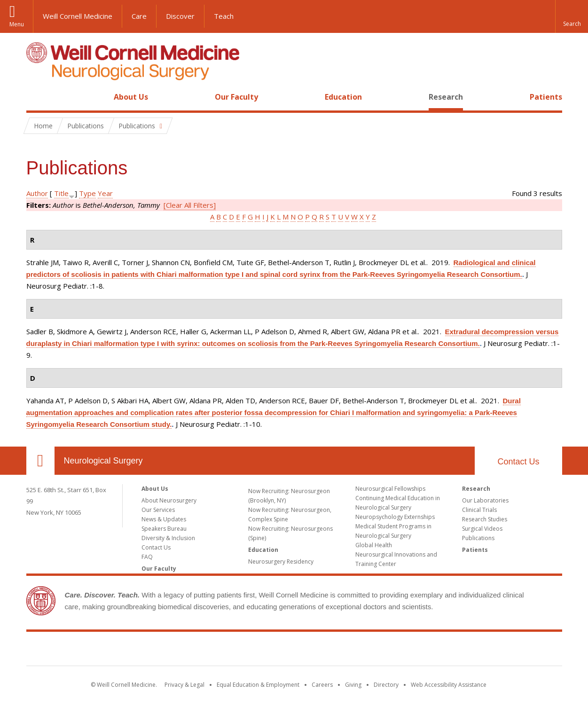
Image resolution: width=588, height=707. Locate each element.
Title (61, 193)
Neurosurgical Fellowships (390, 489)
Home (37, 97)
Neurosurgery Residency (281, 562)
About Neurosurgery (169, 500)
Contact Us (518, 462)
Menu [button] (17, 24)
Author (37, 193)
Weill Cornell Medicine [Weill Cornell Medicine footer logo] (294, 651)
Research (446, 97)
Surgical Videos (482, 529)
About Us (131, 97)
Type (87, 193)
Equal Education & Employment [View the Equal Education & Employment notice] (258, 685)
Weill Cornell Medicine (78, 16)
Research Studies (485, 519)
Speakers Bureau (164, 529)
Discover (180, 16)
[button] (572, 16)
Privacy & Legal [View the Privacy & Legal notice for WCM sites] (184, 685)
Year (105, 193)
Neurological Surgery (103, 461)
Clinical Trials (479, 510)
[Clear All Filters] (190, 205)
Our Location (40, 461)
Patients (546, 97)
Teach (224, 16)
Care (139, 16)
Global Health (374, 545)
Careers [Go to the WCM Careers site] (322, 685)
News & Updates (164, 519)
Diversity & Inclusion (168, 538)
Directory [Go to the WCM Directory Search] (386, 685)
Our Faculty (236, 97)
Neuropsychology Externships (395, 517)
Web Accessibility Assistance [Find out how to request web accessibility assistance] (449, 685)
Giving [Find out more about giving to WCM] (353, 685)
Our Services (158, 510)
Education (343, 97)
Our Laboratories (485, 500)
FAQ (147, 557)
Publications (478, 538)
